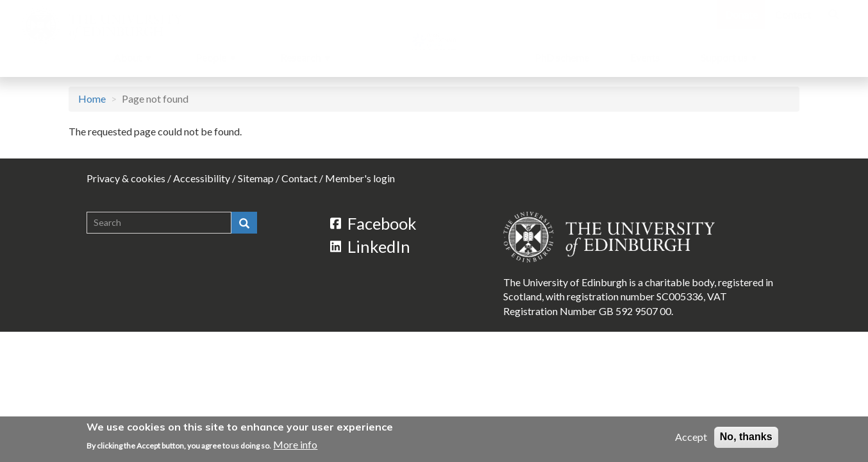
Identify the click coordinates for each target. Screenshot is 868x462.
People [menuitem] (212, 61)
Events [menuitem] (645, 57)
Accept (691, 437)
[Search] (833, 14)
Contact (793, 14)
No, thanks (746, 437)
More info (295, 444)
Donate (741, 14)
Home (92, 98)
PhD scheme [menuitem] (562, 57)
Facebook (374, 223)
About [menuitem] (129, 61)
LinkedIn (371, 246)
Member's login (360, 178)
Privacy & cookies (126, 178)
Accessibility (202, 178)
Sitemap (256, 178)
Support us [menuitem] (729, 61)
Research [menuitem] (302, 61)
